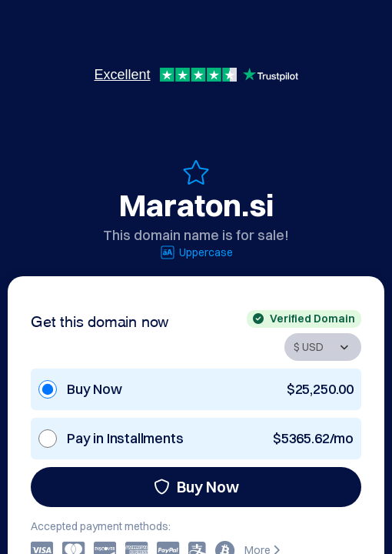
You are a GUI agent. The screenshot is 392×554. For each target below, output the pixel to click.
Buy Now (196, 487)
